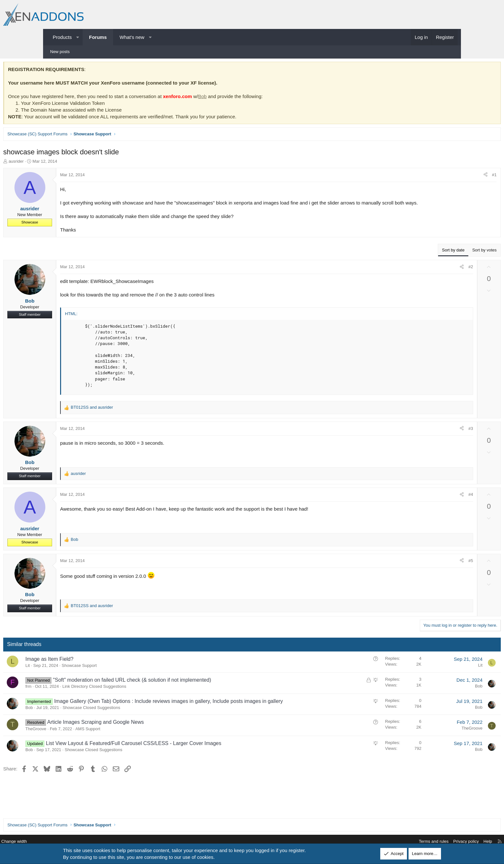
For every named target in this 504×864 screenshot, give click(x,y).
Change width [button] (62, 842)
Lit (72, 674)
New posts (60, 52)
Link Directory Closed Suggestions (139, 695)
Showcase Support (124, 674)
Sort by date (409, 258)
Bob (247, 98)
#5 (426, 569)
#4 (426, 503)
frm (73, 695)
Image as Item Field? (94, 667)
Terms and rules (386, 842)
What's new (132, 37)
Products (62, 37)
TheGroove (81, 744)
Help (440, 842)
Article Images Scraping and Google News (140, 738)
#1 (450, 176)
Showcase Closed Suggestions (136, 723)
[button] (78, 37)
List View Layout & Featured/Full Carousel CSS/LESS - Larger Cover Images (178, 759)
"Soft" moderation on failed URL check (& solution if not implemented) (177, 688)
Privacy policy (418, 842)
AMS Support (132, 744)
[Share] (441, 177)
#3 (426, 437)
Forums (98, 37)
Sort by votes (440, 258)
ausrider (61, 163)
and (137, 416)
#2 (426, 275)
